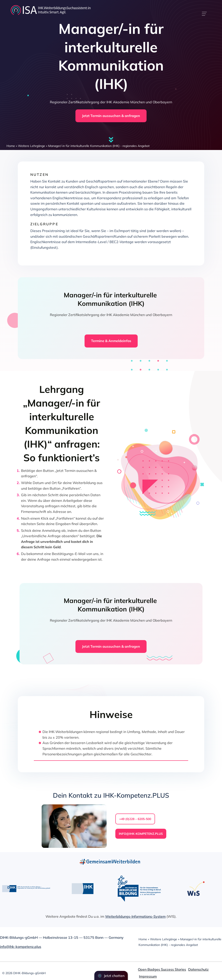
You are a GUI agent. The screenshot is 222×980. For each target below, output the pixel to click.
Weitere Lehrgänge (32, 146)
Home (11, 146)
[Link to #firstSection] (111, 140)
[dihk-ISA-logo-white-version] (51, 6)
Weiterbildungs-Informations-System (135, 916)
